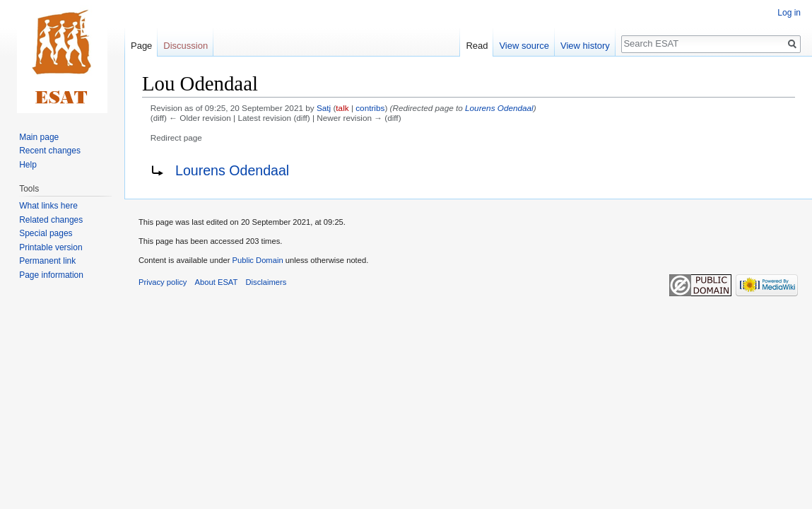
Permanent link (47, 261)
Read (477, 46)
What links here (48, 206)
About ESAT (217, 282)
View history (585, 46)
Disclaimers (266, 282)
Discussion (186, 46)
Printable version (51, 247)
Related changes (51, 220)
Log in (789, 13)
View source (524, 46)
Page (141, 46)
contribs (370, 108)
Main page (39, 137)
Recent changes (50, 151)
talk (342, 108)
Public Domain (257, 260)
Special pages (46, 233)
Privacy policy (163, 282)
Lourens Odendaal (499, 108)
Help (28, 165)
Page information (51, 275)
